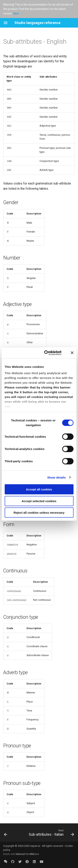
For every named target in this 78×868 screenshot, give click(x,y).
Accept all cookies (39, 489)
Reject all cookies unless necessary (39, 513)
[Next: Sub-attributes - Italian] (51, 832)
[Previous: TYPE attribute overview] (6, 832)
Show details (57, 477)
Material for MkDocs (27, 854)
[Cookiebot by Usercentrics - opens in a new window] (46, 353)
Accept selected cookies (39, 501)
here (16, 13)
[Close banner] (72, 353)
